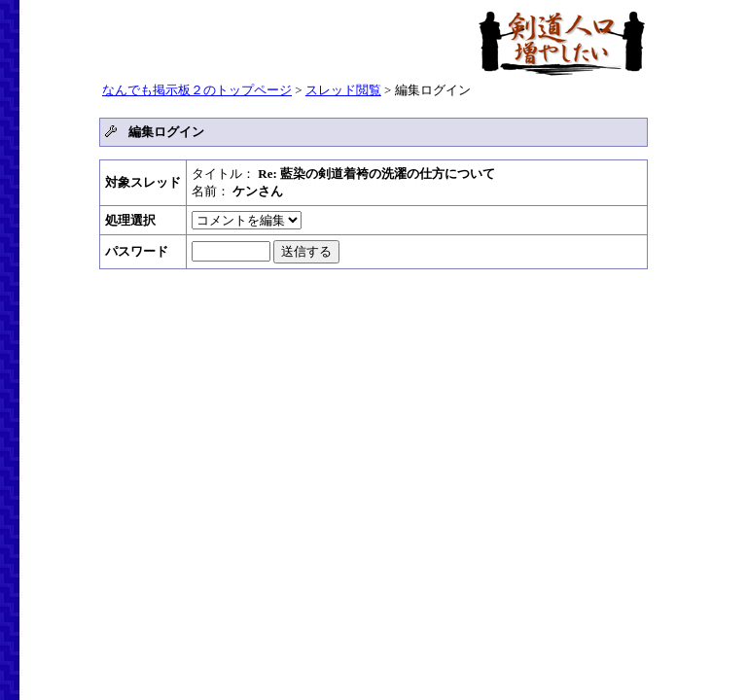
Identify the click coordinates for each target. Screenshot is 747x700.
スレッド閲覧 (343, 90)
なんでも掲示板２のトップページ (197, 90)
